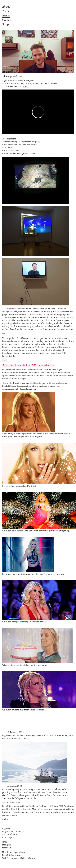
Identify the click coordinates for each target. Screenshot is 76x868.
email (5, 842)
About (6, 7)
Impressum (16, 855)
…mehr (25, 739)
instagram (7, 845)
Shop (5, 24)
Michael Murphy (27, 858)
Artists (6, 16)
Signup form (19, 852)
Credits (7, 20)
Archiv (5, 819)
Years (6, 11)
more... (26, 86)
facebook (6, 848)
